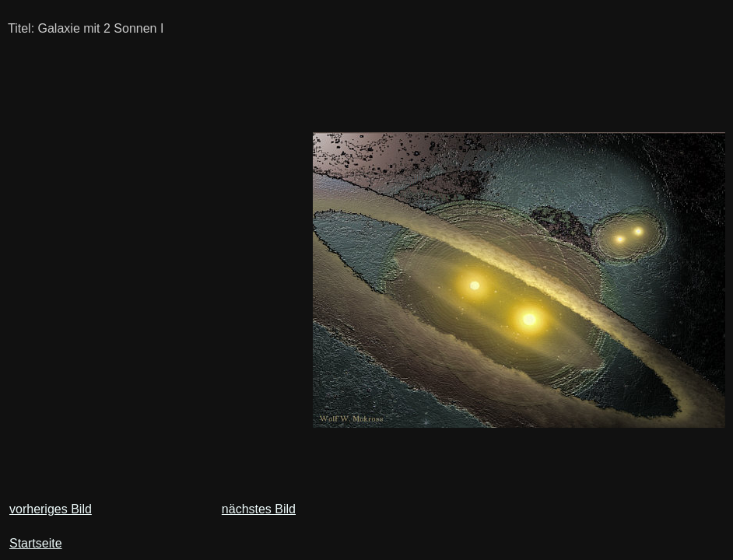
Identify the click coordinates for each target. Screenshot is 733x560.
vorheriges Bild (51, 509)
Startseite (36, 543)
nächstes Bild (259, 509)
